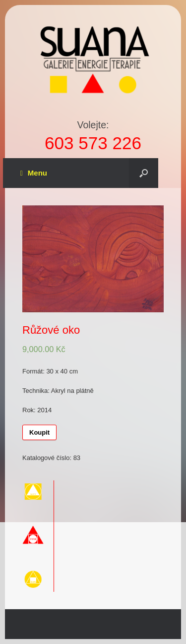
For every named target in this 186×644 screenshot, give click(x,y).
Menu (34, 174)
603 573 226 (93, 143)
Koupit (39, 432)
